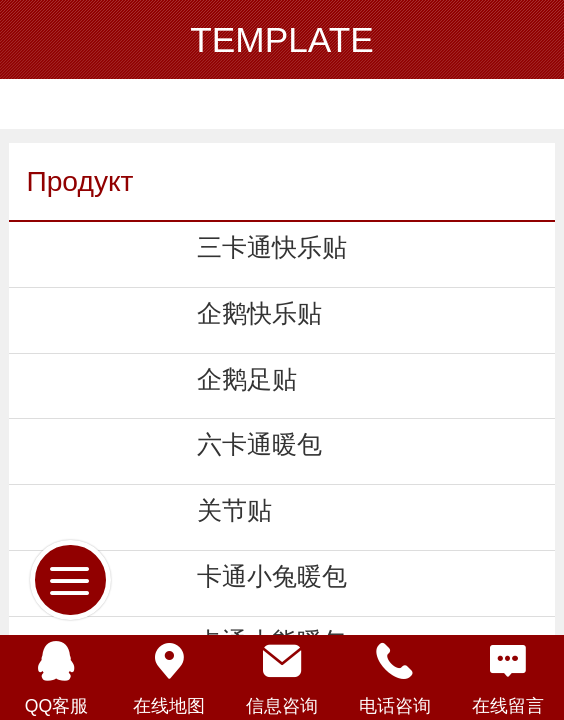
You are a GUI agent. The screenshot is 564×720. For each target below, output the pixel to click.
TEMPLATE (281, 39)
